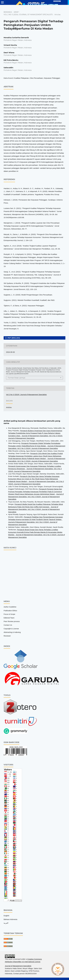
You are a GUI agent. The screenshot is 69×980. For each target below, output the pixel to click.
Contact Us (8, 625)
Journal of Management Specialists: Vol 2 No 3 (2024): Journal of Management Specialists (36, 497)
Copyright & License (11, 629)
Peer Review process (12, 621)
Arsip (16, 12)
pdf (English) (13, 338)
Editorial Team (9, 618)
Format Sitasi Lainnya (16, 378)
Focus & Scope (9, 614)
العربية (6, 923)
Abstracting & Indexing (12, 632)
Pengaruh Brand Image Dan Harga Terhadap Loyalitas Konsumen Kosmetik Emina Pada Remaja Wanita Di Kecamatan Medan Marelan (35, 532)
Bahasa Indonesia (10, 919)
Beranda (8, 12)
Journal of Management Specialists (18, 966)
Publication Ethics (10, 611)
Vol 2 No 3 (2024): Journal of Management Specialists (28, 15)
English (6, 916)
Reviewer (7, 636)
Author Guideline (10, 607)
